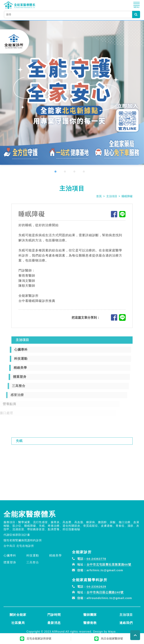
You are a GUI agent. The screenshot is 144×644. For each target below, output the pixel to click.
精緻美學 (55, 570)
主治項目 (112, 196)
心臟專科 (10, 570)
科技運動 (33, 570)
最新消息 (54, 623)
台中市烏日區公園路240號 (105, 607)
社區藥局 (18, 623)
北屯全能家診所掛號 (36, 639)
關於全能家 (18, 615)
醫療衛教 (90, 623)
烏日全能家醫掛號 (109, 639)
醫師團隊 (90, 615)
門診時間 (54, 615)
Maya (112, 632)
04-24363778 (96, 573)
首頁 (99, 196)
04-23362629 (96, 601)
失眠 (19, 455)
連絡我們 (126, 623)
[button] (58, 172)
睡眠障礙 (127, 196)
